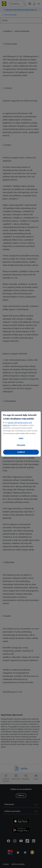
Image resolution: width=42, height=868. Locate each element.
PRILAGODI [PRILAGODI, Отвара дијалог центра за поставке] (21, 445)
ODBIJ (21, 438)
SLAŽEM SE (21, 452)
